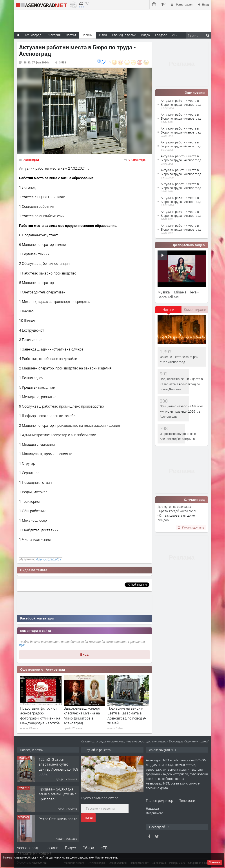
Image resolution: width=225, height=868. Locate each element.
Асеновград (31, 160)
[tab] (169, 311)
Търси (88, 818)
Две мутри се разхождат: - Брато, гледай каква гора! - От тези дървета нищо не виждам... (177, 513)
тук (22, 645)
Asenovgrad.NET (49, 559)
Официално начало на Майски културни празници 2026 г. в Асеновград (181, 411)
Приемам (215, 862)
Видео (71, 848)
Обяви (88, 848)
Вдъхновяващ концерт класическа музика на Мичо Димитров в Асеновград (82, 716)
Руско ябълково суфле (100, 798)
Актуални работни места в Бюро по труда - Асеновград (181, 103)
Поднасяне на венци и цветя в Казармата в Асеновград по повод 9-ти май (127, 716)
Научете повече (106, 857)
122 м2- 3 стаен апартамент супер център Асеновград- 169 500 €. (58, 767)
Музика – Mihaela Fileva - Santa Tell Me (178, 294)
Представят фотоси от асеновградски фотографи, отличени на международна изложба (40, 716)
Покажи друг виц (191, 527)
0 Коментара (137, 160)
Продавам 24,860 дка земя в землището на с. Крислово (58, 794)
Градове (161, 35)
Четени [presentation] (168, 309)
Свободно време (124, 35)
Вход (84, 655)
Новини (87, 35)
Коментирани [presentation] (195, 309)
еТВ (104, 848)
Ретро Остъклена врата (58, 819)
